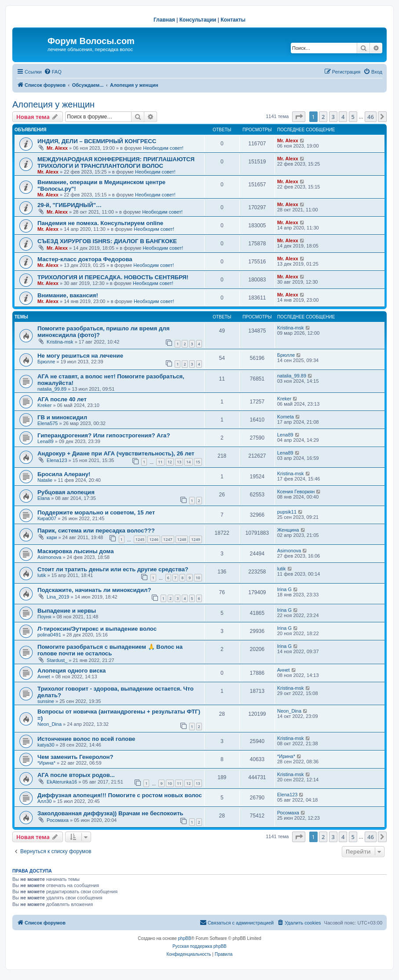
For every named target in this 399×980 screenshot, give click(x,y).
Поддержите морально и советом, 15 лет (96, 512)
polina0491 (49, 635)
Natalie (45, 480)
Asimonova (49, 557)
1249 (196, 539)
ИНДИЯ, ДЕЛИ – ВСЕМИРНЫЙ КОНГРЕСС (97, 141)
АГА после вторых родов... (76, 775)
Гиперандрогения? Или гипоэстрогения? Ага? (104, 435)
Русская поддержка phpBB (199, 946)
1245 (140, 539)
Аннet (44, 677)
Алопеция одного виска (71, 671)
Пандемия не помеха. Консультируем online (100, 223)
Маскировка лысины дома (75, 551)
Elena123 (57, 460)
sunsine (46, 701)
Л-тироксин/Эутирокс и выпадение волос (97, 629)
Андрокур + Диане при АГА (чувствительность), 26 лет (116, 453)
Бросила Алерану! (64, 474)
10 (198, 578)
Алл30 (44, 801)
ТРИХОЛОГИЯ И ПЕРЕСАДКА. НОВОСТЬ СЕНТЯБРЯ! (113, 277)
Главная (164, 20)
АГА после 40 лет (62, 399)
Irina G (284, 589)
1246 (154, 539)
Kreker (44, 405)
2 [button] (323, 117)
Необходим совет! (163, 148)
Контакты (233, 20)
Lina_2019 (58, 597)
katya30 (46, 745)
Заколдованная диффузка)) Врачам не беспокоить (110, 813)
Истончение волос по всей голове (86, 739)
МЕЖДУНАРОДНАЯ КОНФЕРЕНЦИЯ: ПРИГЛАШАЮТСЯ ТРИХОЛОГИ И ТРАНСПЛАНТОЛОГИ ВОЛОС (116, 163)
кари (52, 537)
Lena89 (46, 441)
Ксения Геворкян (296, 492)
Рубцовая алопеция (66, 492)
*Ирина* (46, 763)
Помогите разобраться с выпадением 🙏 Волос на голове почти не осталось (110, 650)
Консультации (198, 20)
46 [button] (371, 117)
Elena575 (48, 423)
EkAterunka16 (62, 782)
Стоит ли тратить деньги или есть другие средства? (113, 569)
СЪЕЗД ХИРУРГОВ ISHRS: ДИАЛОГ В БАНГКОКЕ (107, 241)
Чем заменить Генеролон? (75, 757)
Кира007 (47, 518)
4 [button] (343, 117)
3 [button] (333, 117)
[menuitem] (53, 72)
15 (198, 462)
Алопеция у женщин (53, 104)
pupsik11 (287, 512)
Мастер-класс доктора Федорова (85, 259)
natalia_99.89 (52, 389)
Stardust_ (57, 660)
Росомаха (58, 820)
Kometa (286, 417)
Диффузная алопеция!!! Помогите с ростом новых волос (120, 795)
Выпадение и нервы (67, 611)
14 (188, 462)
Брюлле (46, 362)
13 (179, 462)
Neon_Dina (49, 724)
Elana (44, 498)
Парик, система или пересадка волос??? (96, 531)
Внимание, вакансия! (68, 295)
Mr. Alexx (57, 148)
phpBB (185, 938)
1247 (168, 539)
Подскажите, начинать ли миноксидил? (94, 590)
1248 (182, 539)
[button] (299, 117)
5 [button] (353, 117)
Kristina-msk (60, 342)
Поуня (44, 617)
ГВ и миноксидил (62, 417)
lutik (42, 575)
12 (170, 462)
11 (160, 462)
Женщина (288, 530)
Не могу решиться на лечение (80, 356)
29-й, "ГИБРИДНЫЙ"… (70, 205)
